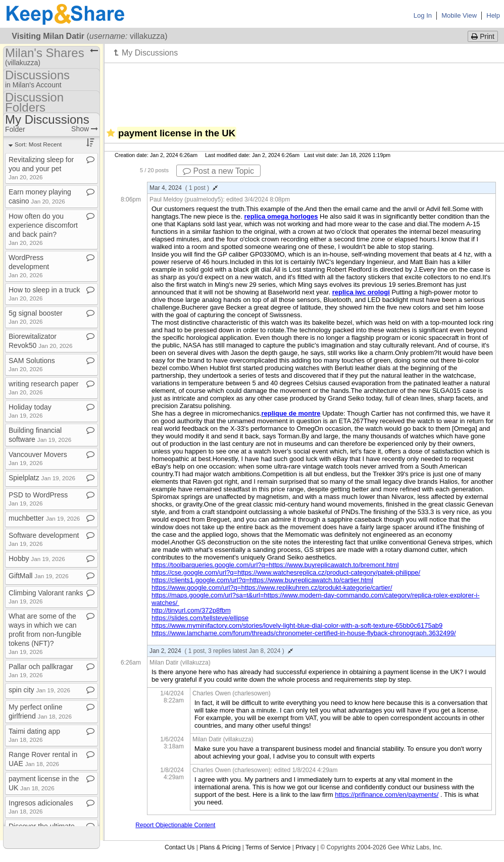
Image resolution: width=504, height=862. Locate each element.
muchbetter (44, 518)
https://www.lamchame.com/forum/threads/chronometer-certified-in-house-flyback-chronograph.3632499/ (304, 633)
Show (85, 129)
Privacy (305, 847)
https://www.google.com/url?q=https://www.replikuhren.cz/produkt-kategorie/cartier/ (272, 588)
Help (493, 15)
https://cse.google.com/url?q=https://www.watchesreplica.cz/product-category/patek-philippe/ (286, 572)
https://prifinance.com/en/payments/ (387, 795)
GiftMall (39, 576)
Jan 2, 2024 (221, 651)
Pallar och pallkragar (41, 670)
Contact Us (180, 847)
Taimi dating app (34, 735)
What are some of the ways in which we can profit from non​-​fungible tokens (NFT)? (45, 633)
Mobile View (459, 15)
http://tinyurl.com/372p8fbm (191, 610)
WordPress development (29, 266)
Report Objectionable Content (175, 825)
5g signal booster (36, 317)
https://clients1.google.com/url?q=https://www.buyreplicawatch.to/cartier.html (262, 580)
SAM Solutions (32, 364)
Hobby (37, 559)
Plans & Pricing (220, 847)
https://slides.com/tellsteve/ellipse (200, 618)
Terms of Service (268, 847)
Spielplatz (42, 478)
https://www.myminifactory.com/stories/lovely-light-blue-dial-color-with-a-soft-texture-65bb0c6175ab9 (297, 625)
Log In (423, 15)
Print (483, 36)
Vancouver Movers (38, 458)
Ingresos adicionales (41, 807)
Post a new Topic (218, 171)
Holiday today (30, 411)
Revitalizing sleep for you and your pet (41, 168)
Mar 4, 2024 (184, 188)
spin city (39, 690)
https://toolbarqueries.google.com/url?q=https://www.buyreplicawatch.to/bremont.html (275, 565)
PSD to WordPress (38, 499)
